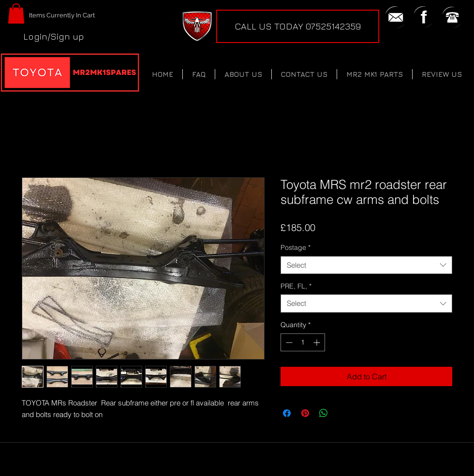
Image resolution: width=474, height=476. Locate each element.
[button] (16, 14)
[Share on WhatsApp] (324, 413)
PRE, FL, (296, 286)
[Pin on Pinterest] (305, 413)
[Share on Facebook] (287, 413)
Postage (296, 247)
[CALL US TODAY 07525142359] (298, 26)
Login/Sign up (54, 36)
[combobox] (366, 265)
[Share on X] (342, 413)
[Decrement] (288, 342)
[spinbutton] (303, 342)
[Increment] (318, 342)
